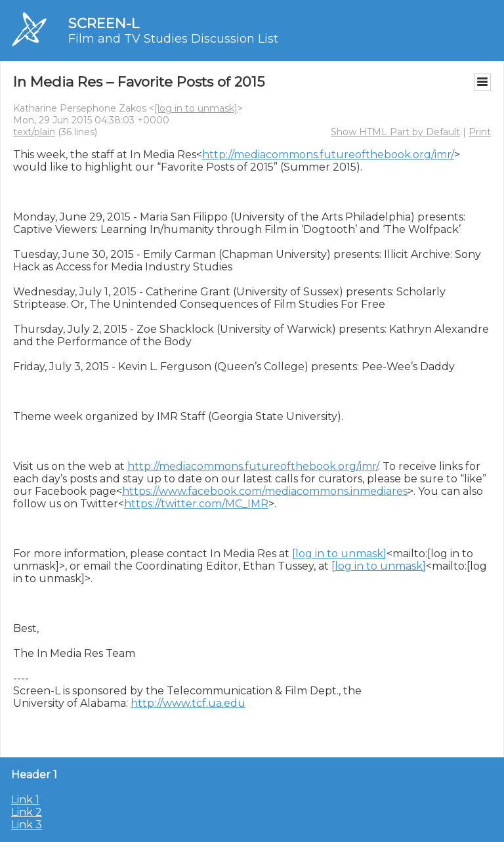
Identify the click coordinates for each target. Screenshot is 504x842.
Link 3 (27, 825)
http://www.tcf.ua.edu (188, 703)
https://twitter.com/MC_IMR (196, 504)
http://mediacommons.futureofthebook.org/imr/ (328, 155)
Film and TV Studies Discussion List (173, 39)
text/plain (34, 132)
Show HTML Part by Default (395, 132)
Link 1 (25, 800)
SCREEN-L (104, 23)
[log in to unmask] (196, 108)
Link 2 (27, 812)
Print (480, 132)
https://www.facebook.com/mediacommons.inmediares (265, 491)
